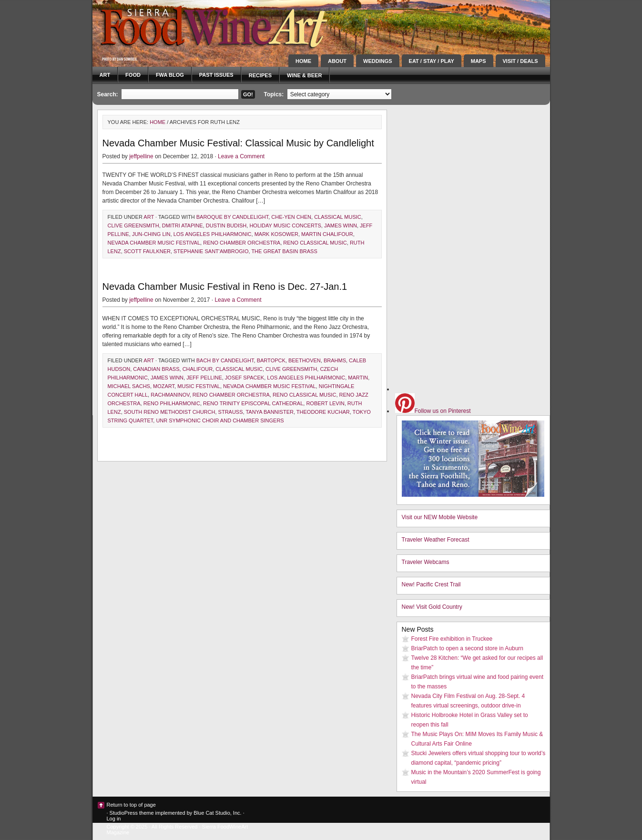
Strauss (231, 412)
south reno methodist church (170, 412)
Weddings (378, 61)
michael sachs (129, 386)
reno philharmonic (172, 403)
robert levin (325, 403)
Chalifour (198, 369)
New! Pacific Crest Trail (431, 584)
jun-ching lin (151, 234)
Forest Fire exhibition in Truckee (452, 639)
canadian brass (156, 369)
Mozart (164, 386)
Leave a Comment (241, 156)
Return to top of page (131, 805)
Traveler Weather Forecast (436, 540)
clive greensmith (133, 225)
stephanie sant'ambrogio (211, 251)
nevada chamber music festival (154, 243)
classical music (338, 217)
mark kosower (276, 234)
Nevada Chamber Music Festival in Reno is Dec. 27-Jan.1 (225, 287)
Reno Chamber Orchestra (242, 243)
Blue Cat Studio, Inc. (217, 813)
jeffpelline (141, 156)
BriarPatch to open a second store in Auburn (467, 648)
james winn (341, 225)
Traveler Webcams (426, 562)
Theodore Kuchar (323, 412)
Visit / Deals (520, 61)
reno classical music (315, 243)
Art (105, 75)
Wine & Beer (304, 75)
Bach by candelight (225, 360)
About (337, 61)
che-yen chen (291, 217)
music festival (199, 386)
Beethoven (305, 360)
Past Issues (216, 75)
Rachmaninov (170, 395)
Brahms (335, 360)
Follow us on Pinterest (433, 411)
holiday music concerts (285, 225)
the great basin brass (284, 251)
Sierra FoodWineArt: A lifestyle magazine (178, 26)
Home (303, 61)
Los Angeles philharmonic (213, 234)
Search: (108, 94)
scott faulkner (147, 251)
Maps (479, 61)
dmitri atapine (183, 225)
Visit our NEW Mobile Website (440, 517)
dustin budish (226, 225)
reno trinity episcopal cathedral (253, 403)
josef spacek (245, 378)
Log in (114, 819)
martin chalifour (327, 234)
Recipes (260, 75)
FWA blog (170, 75)
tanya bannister (269, 412)
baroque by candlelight (232, 217)
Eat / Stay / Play (432, 61)
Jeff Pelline (204, 378)
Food (133, 75)
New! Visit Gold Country (432, 607)
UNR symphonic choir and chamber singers (220, 420)
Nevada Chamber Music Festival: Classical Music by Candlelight (238, 143)
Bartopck (271, 360)
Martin (358, 378)
